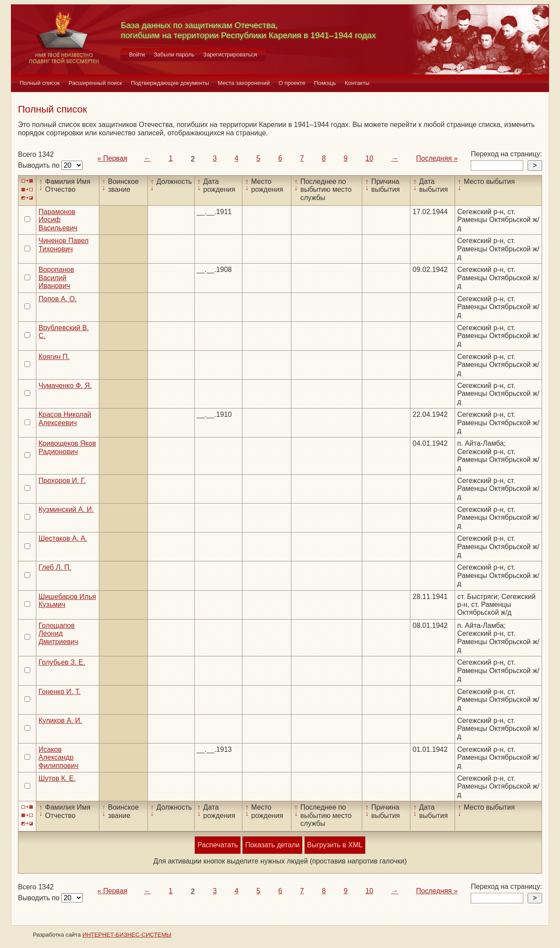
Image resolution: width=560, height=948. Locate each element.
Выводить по (40, 165)
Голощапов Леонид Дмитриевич (58, 634)
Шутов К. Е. (57, 778)
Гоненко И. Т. (59, 692)
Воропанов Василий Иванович (56, 278)
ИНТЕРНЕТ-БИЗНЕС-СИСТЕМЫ (127, 935)
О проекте (292, 83)
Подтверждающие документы (170, 83)
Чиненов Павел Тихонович (63, 245)
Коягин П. (54, 357)
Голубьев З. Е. (62, 662)
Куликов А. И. (60, 721)
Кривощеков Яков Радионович (67, 447)
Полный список (40, 83)
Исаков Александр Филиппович (58, 758)
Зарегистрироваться (230, 55)
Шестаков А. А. (63, 538)
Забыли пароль (174, 55)
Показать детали (272, 845)
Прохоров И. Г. (62, 481)
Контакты (357, 83)
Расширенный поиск (95, 83)
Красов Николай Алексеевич (65, 418)
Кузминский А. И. (66, 509)
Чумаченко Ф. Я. (65, 386)
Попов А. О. (58, 299)
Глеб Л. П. (55, 567)
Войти (137, 55)
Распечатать (217, 845)
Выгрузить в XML (335, 845)
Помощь (325, 83)
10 (369, 158)
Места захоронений (244, 83)
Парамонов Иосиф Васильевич (58, 220)
